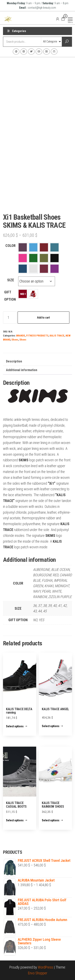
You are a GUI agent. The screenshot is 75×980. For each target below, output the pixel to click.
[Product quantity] (10, 318)
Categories (19, 31)
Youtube (39, 52)
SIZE (11, 280)
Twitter (31, 52)
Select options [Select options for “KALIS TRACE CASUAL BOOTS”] (15, 820)
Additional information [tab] (22, 370)
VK (46, 52)
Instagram (24, 52)
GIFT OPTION (10, 296)
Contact (54, 52)
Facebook (16, 52)
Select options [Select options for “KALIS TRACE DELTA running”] (15, 726)
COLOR (10, 246)
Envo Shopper (38, 973)
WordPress (45, 967)
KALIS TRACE (57, 336)
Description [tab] (14, 361)
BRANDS (21, 336)
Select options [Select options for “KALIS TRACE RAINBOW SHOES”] (51, 820)
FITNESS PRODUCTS (37, 336)
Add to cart (43, 318)
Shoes (15, 340)
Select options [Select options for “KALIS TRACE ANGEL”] (51, 726)
